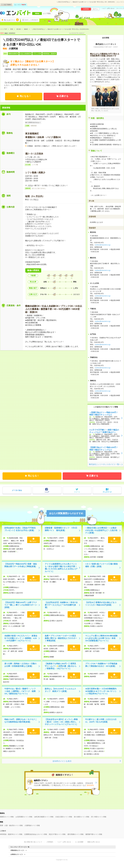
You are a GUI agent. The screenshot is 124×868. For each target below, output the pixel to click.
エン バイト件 (20, 5)
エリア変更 (47, 13)
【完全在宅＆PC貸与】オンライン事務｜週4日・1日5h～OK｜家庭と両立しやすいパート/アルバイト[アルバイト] (61, 722)
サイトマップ (120, 8)
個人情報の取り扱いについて (33, 842)
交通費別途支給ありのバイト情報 (36, 834)
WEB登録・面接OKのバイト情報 (11, 834)
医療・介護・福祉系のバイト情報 (11, 825)
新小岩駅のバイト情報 (82, 817)
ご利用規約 (50, 842)
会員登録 (86, 9)
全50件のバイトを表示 (62, 761)
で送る (17, 490)
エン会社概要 (79, 842)
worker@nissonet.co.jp (103, 245)
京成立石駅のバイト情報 (64, 817)
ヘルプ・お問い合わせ (108, 8)
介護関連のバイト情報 (32, 825)
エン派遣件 (6, 5)
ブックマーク (107, 492)
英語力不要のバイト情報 (57, 834)
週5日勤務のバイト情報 (75, 834)
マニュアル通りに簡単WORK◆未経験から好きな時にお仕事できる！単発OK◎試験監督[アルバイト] (101, 638)
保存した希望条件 (31, 20)
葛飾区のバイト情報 (7, 817)
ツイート (77, 492)
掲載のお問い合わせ (94, 842)
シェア (47, 492)
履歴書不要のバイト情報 (94, 834)
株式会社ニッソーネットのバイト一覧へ (105, 464)
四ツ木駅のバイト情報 (99, 817)
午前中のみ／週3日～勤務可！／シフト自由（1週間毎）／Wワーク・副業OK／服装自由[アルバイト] (20, 691)
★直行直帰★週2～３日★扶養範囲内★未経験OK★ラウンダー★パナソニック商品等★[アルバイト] (101, 691)
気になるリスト (11, 20)
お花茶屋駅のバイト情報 (24, 817)
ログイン (96, 9)
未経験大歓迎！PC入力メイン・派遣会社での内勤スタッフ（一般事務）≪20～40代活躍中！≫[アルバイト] (21, 638)
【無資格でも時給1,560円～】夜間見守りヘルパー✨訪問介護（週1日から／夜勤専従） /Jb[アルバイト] (61, 666)
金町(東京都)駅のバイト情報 (44, 817)
